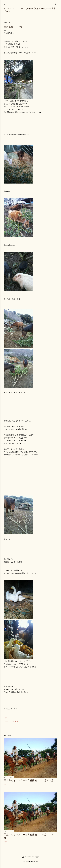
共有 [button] (5, 718)
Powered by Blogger (30, 857)
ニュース (12, 721)
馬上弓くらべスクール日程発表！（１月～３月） (30, 780)
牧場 (17, 721)
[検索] (56, 4)
